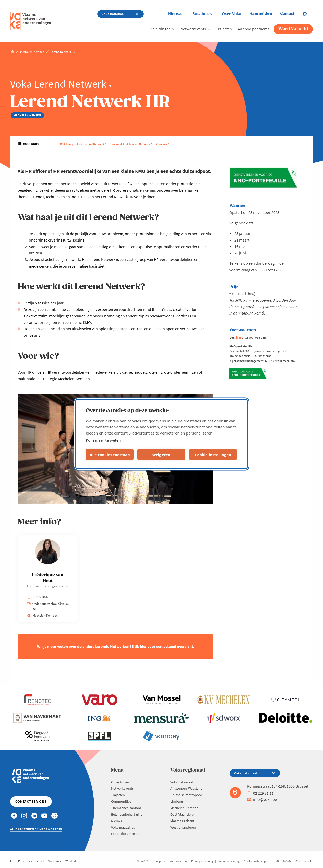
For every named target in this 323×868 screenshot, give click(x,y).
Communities (121, 801)
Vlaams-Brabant (182, 821)
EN (12, 861)
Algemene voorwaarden (172, 861)
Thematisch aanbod (126, 808)
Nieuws (175, 14)
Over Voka (232, 14)
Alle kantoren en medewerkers (36, 829)
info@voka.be (262, 799)
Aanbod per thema (254, 29)
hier (143, 646)
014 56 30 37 (38, 597)
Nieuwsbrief (36, 861)
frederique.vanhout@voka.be (48, 606)
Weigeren (161, 454)
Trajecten (224, 29)
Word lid (71, 861)
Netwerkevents (193, 29)
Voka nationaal (182, 782)
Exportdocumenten (126, 834)
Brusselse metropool (186, 795)
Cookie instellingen (256, 861)
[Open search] (308, 14)
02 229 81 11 (260, 793)
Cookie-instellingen (213, 454)
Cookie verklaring (228, 861)
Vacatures (202, 14)
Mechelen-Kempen (184, 808)
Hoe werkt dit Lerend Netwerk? (131, 144)
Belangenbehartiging (127, 814)
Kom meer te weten (103, 440)
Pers (21, 861)
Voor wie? (163, 144)
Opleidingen (160, 29)
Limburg (177, 801)
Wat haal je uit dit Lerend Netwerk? (83, 144)
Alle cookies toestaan (110, 454)
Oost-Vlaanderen (183, 814)
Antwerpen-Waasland (186, 788)
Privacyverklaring (202, 861)
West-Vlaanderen (183, 827)
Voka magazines (123, 827)
